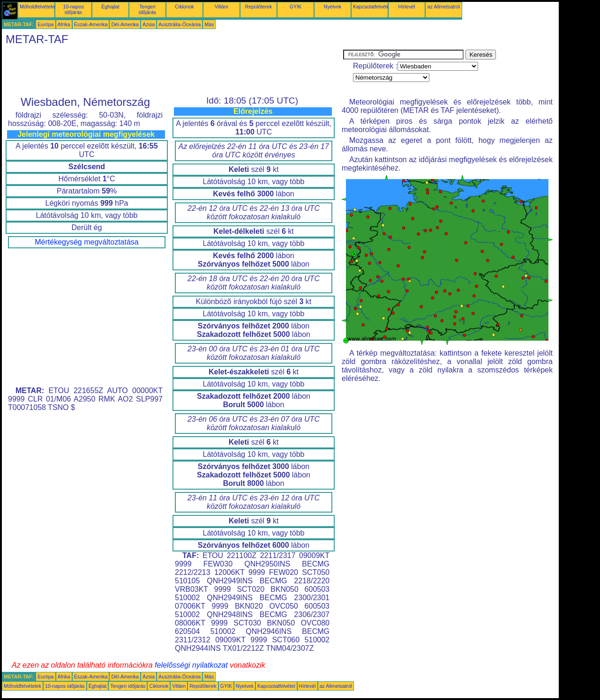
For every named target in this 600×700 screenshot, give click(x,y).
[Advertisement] (172, 71)
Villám (221, 7)
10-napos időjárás (73, 9)
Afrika (64, 24)
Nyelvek (333, 7)
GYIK (296, 7)
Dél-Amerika (125, 24)
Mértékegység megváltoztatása (86, 242)
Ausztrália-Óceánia (180, 24)
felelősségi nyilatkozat (191, 665)
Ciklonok (184, 7)
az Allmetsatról (444, 7)
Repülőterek (259, 7)
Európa (45, 24)
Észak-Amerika (91, 24)
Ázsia (149, 24)
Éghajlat (110, 7)
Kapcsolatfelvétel (372, 7)
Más (209, 24)
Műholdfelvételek (38, 7)
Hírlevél (406, 7)
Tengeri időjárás (147, 9)
